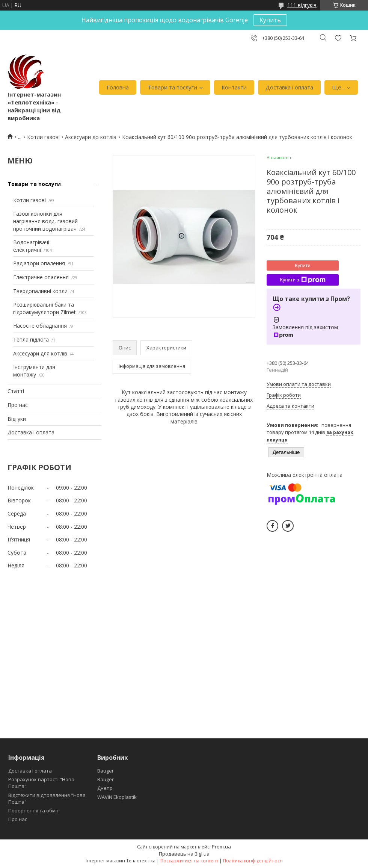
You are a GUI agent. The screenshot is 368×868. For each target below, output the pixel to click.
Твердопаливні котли (40, 291)
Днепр (105, 788)
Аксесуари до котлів (91, 137)
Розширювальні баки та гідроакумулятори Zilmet (44, 308)
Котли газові (43, 137)
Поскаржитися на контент (189, 861)
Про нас (18, 405)
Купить (270, 20)
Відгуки (17, 419)
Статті (16, 391)
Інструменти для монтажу (34, 371)
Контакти (234, 87)
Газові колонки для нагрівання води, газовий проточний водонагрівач (45, 221)
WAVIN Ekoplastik (117, 797)
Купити (303, 265)
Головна (118, 87)
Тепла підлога (31, 339)
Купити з (302, 280)
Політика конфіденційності (253, 861)
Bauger (106, 771)
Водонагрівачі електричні (31, 246)
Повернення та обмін (34, 811)
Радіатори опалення (39, 263)
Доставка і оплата (289, 87)
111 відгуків (302, 5)
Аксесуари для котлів (40, 353)
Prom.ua (221, 847)
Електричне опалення (41, 277)
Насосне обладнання (40, 326)
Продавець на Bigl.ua (184, 854)
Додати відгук (338, 38)
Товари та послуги (172, 87)
